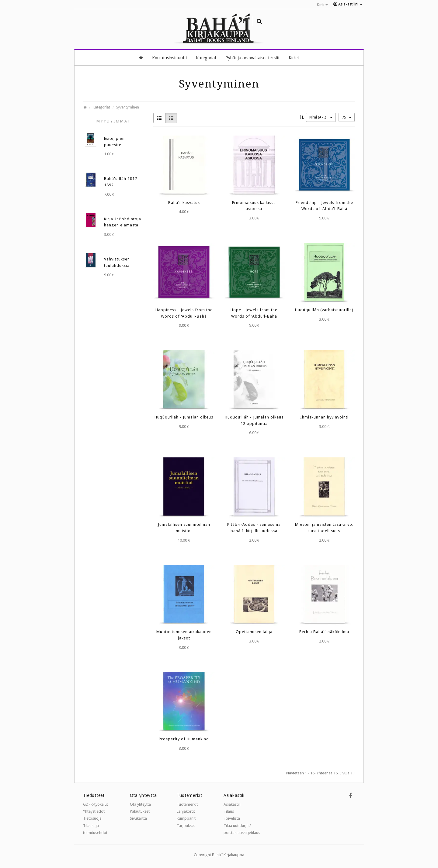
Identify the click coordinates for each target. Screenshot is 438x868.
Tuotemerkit (187, 804)
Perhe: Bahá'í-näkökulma (324, 631)
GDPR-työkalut (96, 804)
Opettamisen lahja (254, 631)
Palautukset (140, 811)
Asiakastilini (348, 4)
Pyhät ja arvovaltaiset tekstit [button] (252, 57)
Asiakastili (232, 804)
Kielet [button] (294, 57)
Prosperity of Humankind (184, 739)
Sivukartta (138, 818)
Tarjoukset (186, 825)
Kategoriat (101, 107)
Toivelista (232, 818)
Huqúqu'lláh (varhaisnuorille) (324, 310)
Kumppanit (186, 818)
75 (347, 117)
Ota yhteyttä (140, 804)
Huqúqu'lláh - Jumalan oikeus (184, 417)
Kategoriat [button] (206, 57)
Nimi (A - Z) (321, 117)
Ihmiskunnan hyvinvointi (324, 417)
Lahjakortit (186, 811)
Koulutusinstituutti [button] (169, 57)
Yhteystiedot (94, 811)
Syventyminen (128, 107)
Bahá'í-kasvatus (184, 202)
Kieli (322, 5)
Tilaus (229, 811)
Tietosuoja (92, 818)
